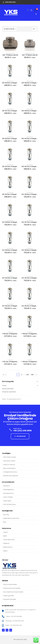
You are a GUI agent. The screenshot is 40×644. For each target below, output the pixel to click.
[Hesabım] (31, 10)
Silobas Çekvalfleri (10, 53)
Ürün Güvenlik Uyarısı (10, 504)
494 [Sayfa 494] (27, 375)
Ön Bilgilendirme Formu (10, 472)
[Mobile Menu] (36, 14)
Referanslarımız (8, 547)
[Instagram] (7, 630)
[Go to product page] (10, 43)
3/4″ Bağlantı (30, 193)
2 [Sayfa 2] (22, 375)
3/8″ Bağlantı (10, 81)
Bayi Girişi (6, 515)
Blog (5, 522)
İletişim (5, 551)
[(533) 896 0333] (9, 2)
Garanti (6, 532)
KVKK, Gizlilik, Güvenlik (10, 457)
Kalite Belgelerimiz (9, 490)
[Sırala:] (10, 29)
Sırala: (4, 399)
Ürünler (4, 385)
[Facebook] (3, 630)
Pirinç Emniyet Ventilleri (10, 584)
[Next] (36, 375)
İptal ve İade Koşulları (9, 468)
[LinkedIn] (11, 630)
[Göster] (35, 29)
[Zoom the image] (11, 11)
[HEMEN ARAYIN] (20, 431)
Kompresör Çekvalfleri (9, 392)
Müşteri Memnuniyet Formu (11, 518)
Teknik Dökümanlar (9, 540)
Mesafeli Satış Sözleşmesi (11, 476)
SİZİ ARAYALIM (20, 436)
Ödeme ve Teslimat (9, 465)
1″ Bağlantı (10, 332)
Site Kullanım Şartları (9, 461)
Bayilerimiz (7, 486)
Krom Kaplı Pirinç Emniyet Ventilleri (13, 592)
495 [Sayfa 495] (32, 375)
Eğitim (5, 536)
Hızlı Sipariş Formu (9, 493)
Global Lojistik (7, 501)
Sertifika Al (6, 543)
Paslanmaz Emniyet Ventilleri (12, 588)
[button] (28, 10)
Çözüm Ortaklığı (8, 497)
